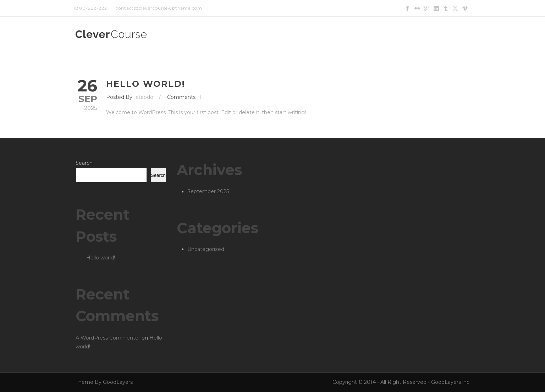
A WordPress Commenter (108, 338)
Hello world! (146, 84)
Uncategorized (206, 249)
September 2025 (208, 191)
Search (84, 163)
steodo (145, 97)
